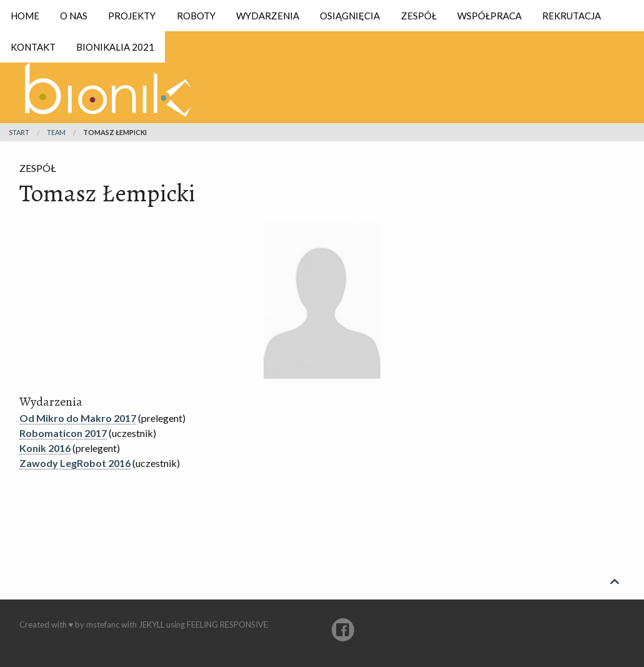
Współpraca (489, 16)
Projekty (132, 16)
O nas (74, 16)
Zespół (419, 16)
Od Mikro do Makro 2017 (78, 418)
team (56, 132)
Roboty (196, 16)
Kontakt (33, 47)
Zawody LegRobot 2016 (75, 463)
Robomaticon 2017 (63, 433)
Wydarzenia (268, 16)
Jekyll (151, 624)
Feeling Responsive (227, 624)
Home (25, 16)
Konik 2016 (45, 448)
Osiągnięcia (350, 16)
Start (19, 132)
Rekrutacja (572, 16)
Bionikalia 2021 (115, 47)
